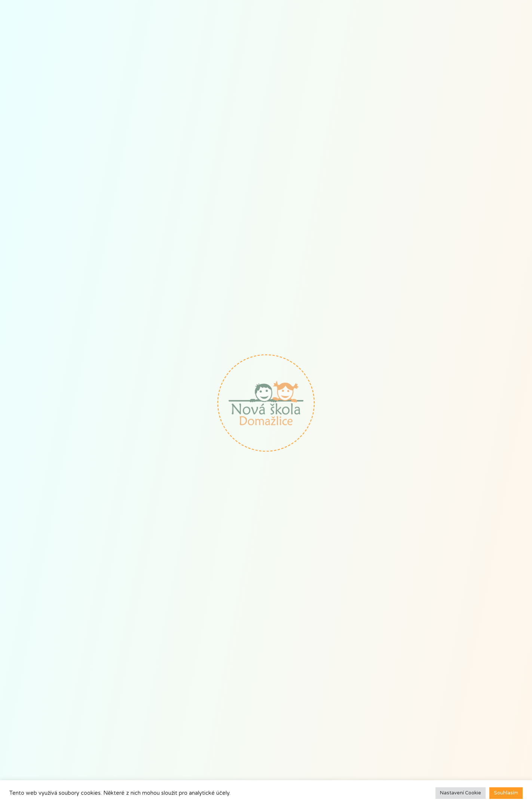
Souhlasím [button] (506, 793)
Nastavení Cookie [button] (461, 793)
